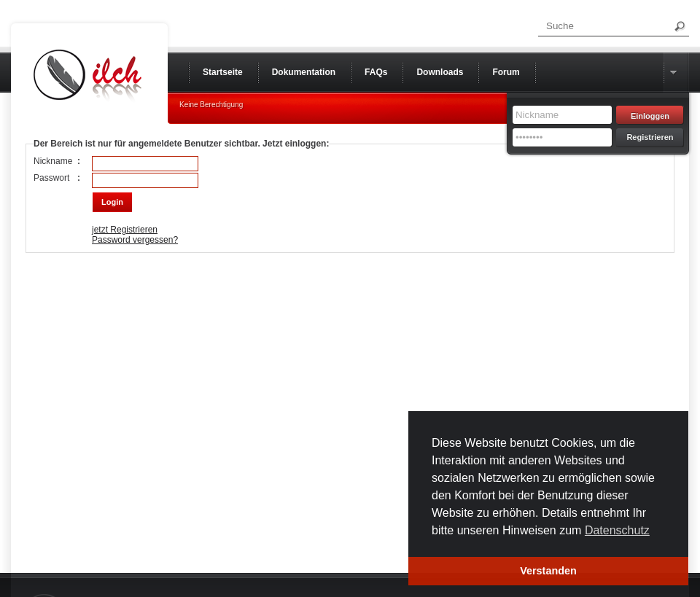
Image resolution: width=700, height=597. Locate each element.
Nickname (53, 161)
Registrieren (650, 137)
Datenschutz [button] (617, 530)
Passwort (51, 178)
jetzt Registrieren (125, 230)
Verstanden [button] (548, 571)
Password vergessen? (135, 240)
